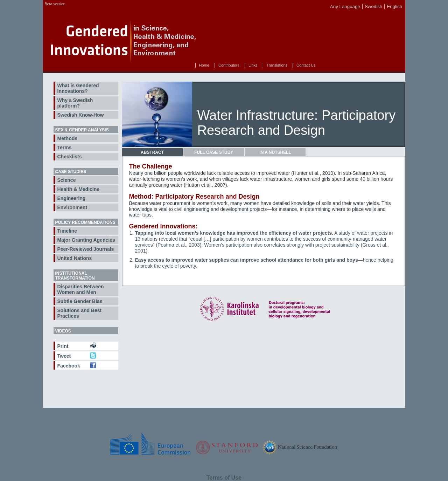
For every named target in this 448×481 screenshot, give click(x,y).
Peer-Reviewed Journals (86, 249)
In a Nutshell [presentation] (275, 152)
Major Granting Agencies (86, 240)
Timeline (67, 231)
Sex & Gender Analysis (82, 130)
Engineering (72, 198)
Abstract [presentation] (152, 152)
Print (63, 346)
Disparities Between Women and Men (81, 289)
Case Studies (71, 172)
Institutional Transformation (75, 276)
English (394, 6)
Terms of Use (224, 478)
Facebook (69, 366)
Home (204, 65)
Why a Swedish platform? (75, 103)
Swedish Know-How (81, 115)
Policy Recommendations (85, 222)
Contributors (229, 65)
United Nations (75, 258)
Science (67, 180)
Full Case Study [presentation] (214, 152)
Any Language (345, 6)
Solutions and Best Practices (80, 313)
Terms (65, 147)
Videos (63, 331)
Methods (68, 138)
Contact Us (306, 65)
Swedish (373, 6)
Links (253, 65)
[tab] (152, 152)
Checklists (70, 157)
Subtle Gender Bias (80, 301)
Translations (277, 65)
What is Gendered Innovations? (78, 88)
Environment (72, 207)
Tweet (64, 356)
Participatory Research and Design (207, 197)
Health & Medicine (79, 189)
